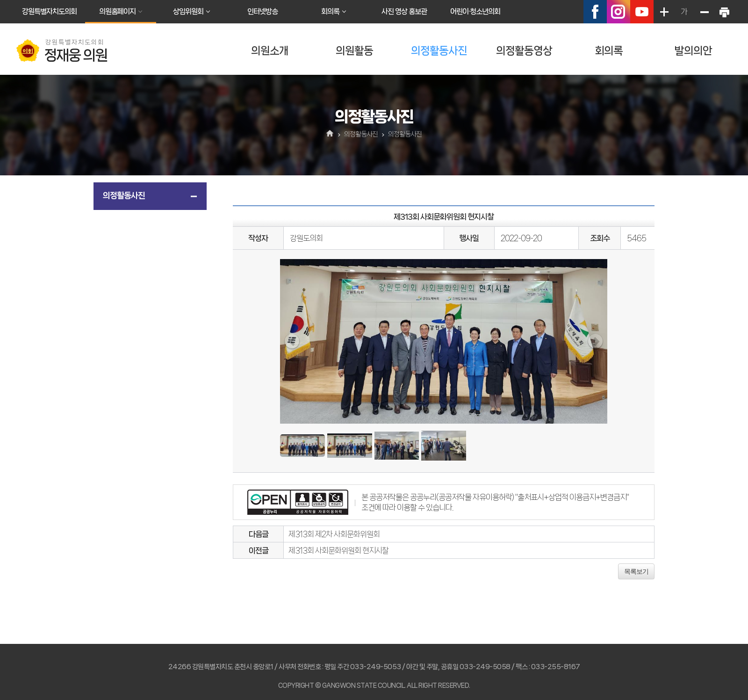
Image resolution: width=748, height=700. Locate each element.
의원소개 (270, 51)
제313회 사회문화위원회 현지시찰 (338, 550)
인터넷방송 (263, 11)
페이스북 (595, 12)
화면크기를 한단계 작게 (704, 12)
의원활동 (354, 51)
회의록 (330, 11)
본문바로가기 (0, 0)
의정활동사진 (439, 51)
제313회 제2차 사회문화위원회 (334, 534)
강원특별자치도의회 (49, 11)
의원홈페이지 (117, 11)
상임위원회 (188, 11)
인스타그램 (619, 12)
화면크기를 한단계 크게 (664, 12)
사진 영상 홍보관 (404, 11)
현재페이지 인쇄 (724, 12)
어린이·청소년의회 (475, 11)
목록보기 (636, 571)
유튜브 (642, 12)
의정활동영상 (524, 51)
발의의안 (693, 51)
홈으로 (330, 134)
